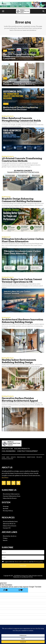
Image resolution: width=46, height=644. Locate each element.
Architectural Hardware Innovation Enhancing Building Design (22, 321)
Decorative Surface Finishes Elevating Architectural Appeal (20, 399)
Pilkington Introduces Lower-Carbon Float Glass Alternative (23, 240)
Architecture (6, 197)
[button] (3, 11)
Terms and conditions (22, 562)
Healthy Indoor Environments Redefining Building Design (19, 361)
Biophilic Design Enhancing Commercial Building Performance (22, 200)
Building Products (8, 116)
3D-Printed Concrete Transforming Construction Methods (22, 160)
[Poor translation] (20, 590)
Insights (6, 104)
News (5, 51)
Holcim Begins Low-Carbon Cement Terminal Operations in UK (22, 280)
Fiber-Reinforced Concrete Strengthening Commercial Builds (21, 119)
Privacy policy (39, 562)
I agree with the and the (22, 562)
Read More (5, 478)
